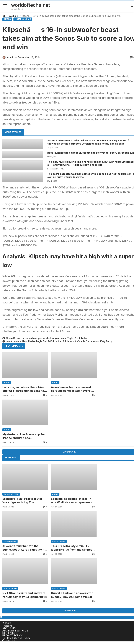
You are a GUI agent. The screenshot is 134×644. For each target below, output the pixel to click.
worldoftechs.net (31, 5)
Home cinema (23, 19)
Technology (10, 541)
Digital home (59, 541)
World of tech (11, 494)
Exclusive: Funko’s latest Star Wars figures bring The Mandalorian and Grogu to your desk (24, 501)
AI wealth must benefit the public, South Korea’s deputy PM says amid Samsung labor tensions (25, 548)
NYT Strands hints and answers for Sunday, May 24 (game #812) (25, 595)
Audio (12, 16)
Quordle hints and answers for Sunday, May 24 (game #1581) (72, 595)
